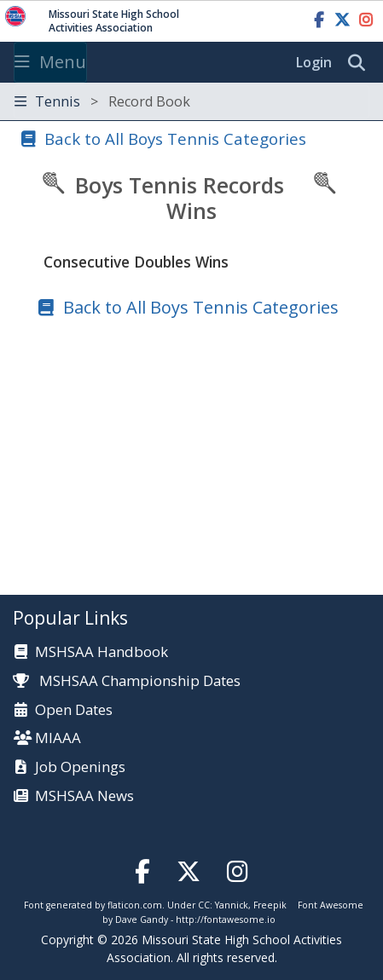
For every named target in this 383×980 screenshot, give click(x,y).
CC (204, 905)
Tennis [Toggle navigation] (102, 101)
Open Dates (74, 710)
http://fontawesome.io (226, 919)
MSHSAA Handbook (102, 652)
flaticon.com (135, 905)
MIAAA (58, 738)
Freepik (270, 905)
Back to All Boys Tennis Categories (175, 138)
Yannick (232, 905)
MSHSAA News (84, 796)
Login (314, 62)
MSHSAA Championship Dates (127, 680)
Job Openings (80, 767)
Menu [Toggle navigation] (50, 62)
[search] (361, 63)
